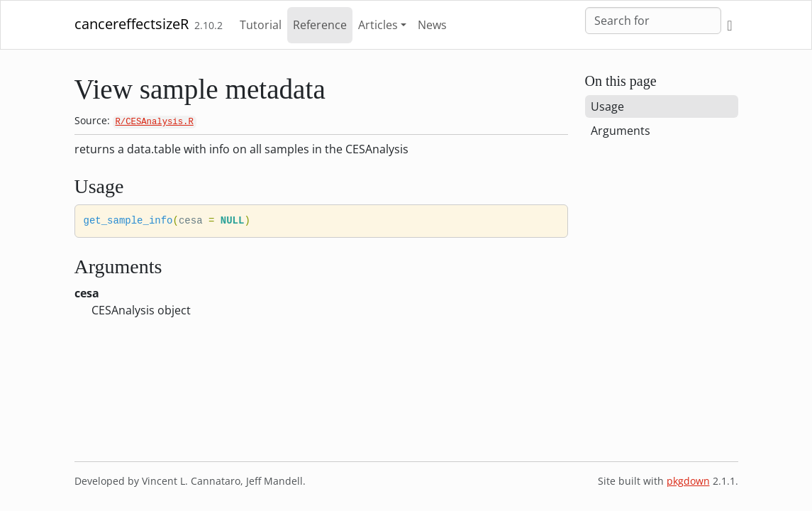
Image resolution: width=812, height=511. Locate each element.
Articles (378, 25)
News (432, 25)
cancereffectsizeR (132, 24)
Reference (320, 25)
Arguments (621, 131)
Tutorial (261, 25)
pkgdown (688, 481)
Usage (607, 106)
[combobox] (653, 21)
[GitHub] (729, 25)
